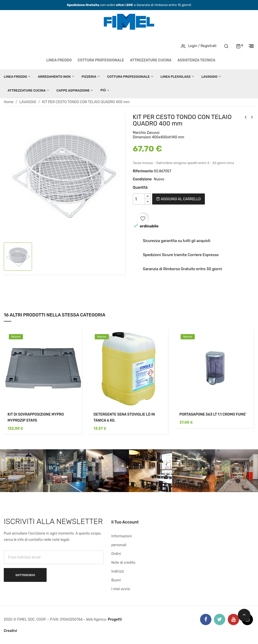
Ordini (116, 554)
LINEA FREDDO (59, 60)
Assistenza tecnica (196, 60)
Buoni (116, 580)
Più (103, 90)
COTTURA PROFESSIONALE (101, 60)
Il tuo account (125, 522)
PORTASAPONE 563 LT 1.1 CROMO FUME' (213, 414)
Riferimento (143, 171)
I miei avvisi (121, 589)
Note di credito (123, 563)
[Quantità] (139, 199)
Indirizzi (118, 571)
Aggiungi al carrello (178, 199)
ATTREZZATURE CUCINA (151, 60)
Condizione (142, 179)
